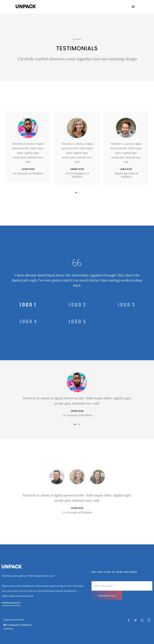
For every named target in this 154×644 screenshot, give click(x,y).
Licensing (8, 629)
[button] (133, 7)
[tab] (28, 305)
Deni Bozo (20, 620)
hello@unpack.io (11, 603)
